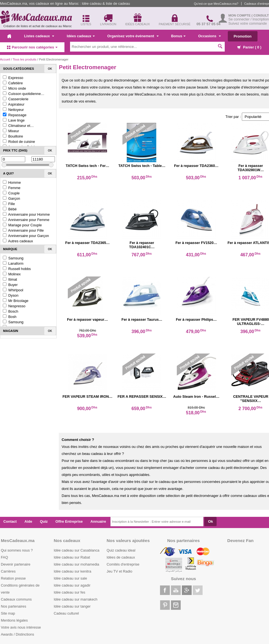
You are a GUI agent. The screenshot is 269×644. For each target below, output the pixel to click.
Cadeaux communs (16, 599)
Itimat (10, 279)
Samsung (13, 258)
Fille (9, 204)
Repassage (15, 115)
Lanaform (13, 263)
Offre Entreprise (69, 521)
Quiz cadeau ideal (121, 550)
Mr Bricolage (16, 301)
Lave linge (14, 120)
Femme (12, 188)
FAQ (4, 557)
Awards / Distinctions (18, 634)
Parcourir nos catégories (32, 47)
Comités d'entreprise (123, 564)
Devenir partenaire (16, 564)
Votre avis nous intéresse (21, 627)
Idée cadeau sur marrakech (76, 599)
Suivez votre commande (248, 23)
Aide (28, 521)
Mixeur (11, 131)
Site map (8, 613)
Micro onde (14, 88)
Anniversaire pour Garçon (26, 236)
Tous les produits (24, 59)
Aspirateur (14, 104)
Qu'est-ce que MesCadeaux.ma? (216, 4)
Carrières (8, 571)
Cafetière (13, 83)
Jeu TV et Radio (120, 571)
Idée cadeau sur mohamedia (76, 564)
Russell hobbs (17, 269)
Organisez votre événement (133, 36)
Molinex (12, 274)
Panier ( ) (249, 47)
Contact (10, 521)
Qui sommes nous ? (17, 550)
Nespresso (14, 306)
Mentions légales (14, 620)
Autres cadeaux (18, 241)
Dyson (11, 295)
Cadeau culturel (66, 613)
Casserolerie (16, 99)
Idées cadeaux (81, 36)
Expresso (13, 78)
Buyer (10, 285)
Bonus (178, 36)
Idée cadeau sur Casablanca (77, 550)
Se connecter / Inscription (249, 19)
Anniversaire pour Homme (26, 214)
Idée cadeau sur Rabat (72, 557)
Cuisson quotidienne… (24, 94)
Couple (11, 193)
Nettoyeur (13, 110)
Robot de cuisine (19, 142)
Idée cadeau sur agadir (72, 585)
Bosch (11, 311)
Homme (12, 182)
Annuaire (98, 521)
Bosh (10, 317)
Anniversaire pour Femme (26, 220)
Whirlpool (13, 290)
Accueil (5, 59)
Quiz (44, 521)
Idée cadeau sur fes (69, 592)
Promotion (243, 36)
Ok (50, 69)
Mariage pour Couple (22, 225)
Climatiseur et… (18, 126)
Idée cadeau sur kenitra (73, 571)
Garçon (11, 198)
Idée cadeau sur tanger (72, 606)
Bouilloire (13, 136)
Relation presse (13, 578)
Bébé (10, 209)
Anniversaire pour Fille (23, 230)
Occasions (209, 36)
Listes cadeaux (39, 36)
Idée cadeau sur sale (70, 578)
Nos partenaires (13, 606)
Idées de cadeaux (121, 557)
